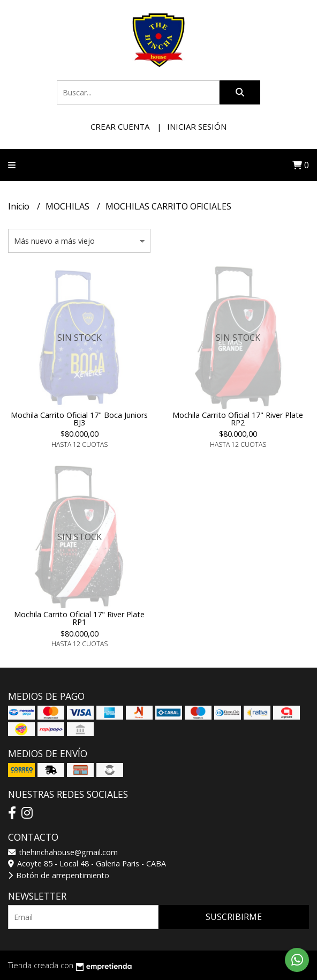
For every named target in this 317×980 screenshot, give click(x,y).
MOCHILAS (69, 206)
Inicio (20, 206)
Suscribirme (234, 917)
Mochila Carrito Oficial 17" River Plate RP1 (79, 618)
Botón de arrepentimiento (59, 875)
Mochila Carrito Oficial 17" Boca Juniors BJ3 (79, 419)
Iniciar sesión (197, 126)
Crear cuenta (120, 126)
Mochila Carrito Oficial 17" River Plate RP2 (238, 419)
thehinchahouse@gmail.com (63, 852)
